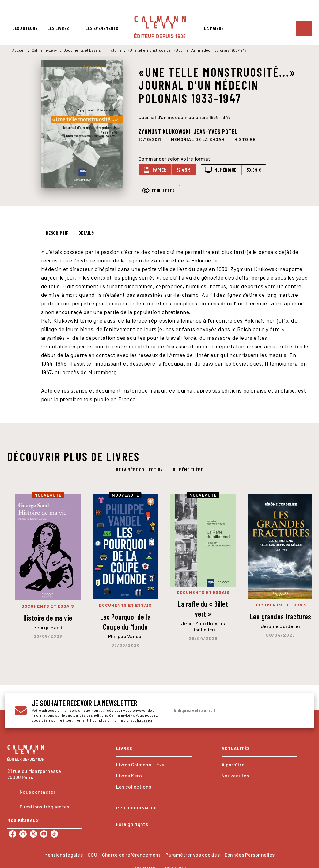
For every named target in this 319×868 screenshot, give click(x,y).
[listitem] (13, 834)
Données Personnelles (250, 855)
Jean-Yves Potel (216, 131)
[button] (198, 139)
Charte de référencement (131, 855)
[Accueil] (160, 27)
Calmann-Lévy (45, 50)
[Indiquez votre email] (229, 711)
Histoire (114, 50)
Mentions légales (64, 855)
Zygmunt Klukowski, (166, 131)
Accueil (19, 50)
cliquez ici (143, 720)
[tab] (25, 28)
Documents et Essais (82, 50)
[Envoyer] (297, 711)
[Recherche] (304, 29)
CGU (92, 855)
